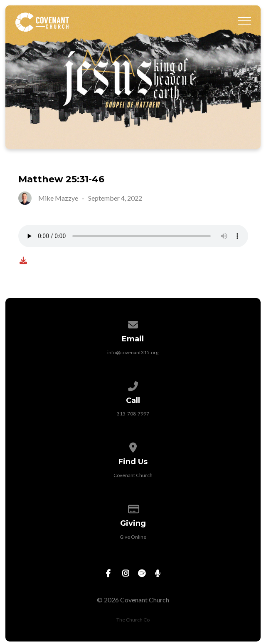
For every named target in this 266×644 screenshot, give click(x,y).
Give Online (133, 537)
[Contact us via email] (133, 323)
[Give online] (133, 508)
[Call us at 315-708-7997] (133, 385)
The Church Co (133, 620)
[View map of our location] (133, 446)
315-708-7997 (133, 414)
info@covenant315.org (133, 352)
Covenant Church (133, 475)
